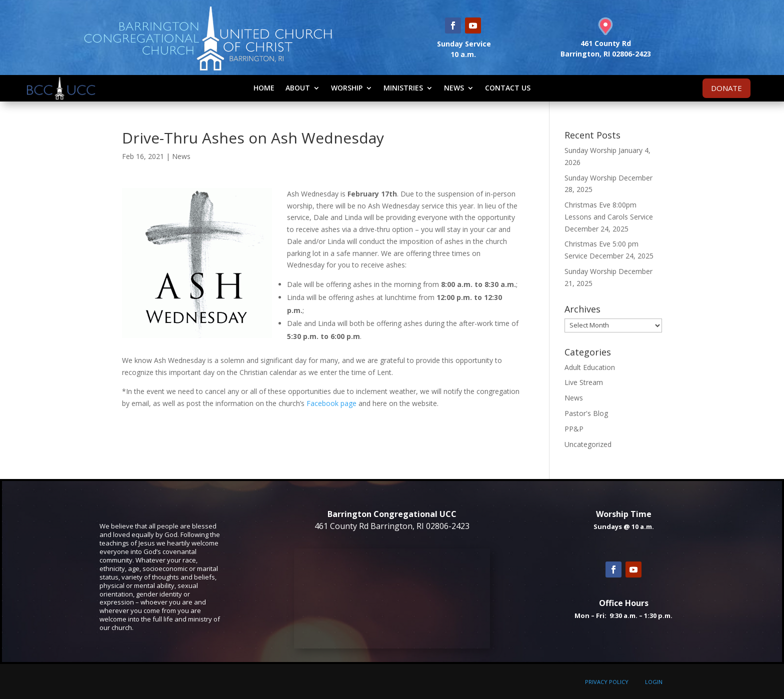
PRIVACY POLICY (607, 682)
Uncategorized (588, 444)
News (454, 88)
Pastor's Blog (586, 413)
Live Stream (584, 382)
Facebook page (331, 403)
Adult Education (590, 367)
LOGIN (654, 682)
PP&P (574, 429)
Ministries (403, 88)
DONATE (726, 88)
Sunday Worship (590, 150)
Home (264, 88)
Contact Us (508, 88)
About (298, 88)
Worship (347, 88)
